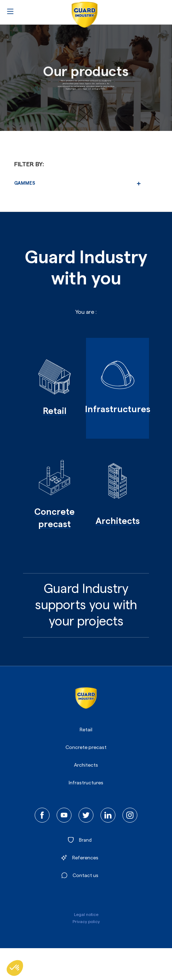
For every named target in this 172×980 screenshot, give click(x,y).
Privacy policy (86, 922)
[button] (15, 968)
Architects (86, 765)
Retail (86, 730)
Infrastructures (86, 783)
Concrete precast (86, 748)
